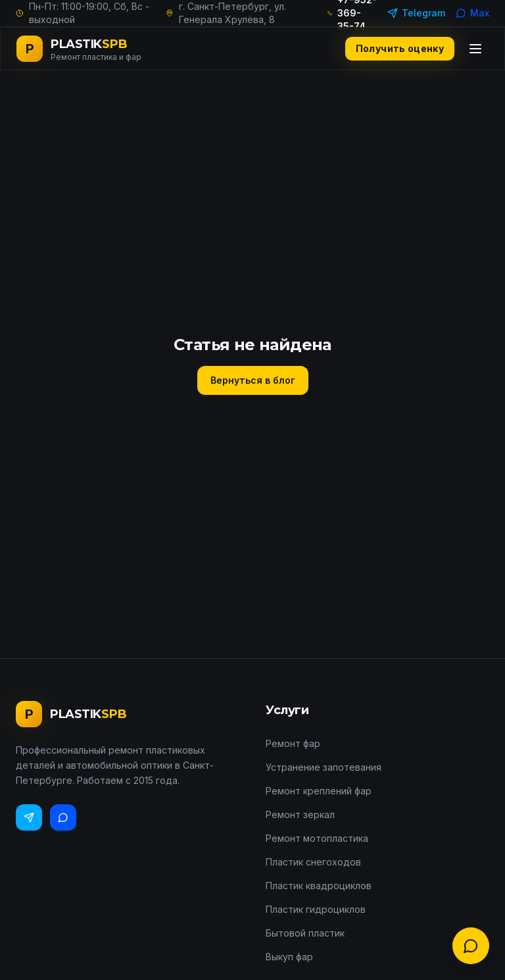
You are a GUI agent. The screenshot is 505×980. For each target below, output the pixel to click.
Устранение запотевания (324, 767)
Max (472, 13)
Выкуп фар (289, 957)
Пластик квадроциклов (319, 886)
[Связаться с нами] (471, 946)
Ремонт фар (293, 743)
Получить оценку (400, 48)
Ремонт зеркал (300, 814)
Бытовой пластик (305, 933)
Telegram (416, 13)
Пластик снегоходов (313, 862)
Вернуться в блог (253, 380)
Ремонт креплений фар (319, 791)
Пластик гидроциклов (316, 909)
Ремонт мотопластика (317, 838)
